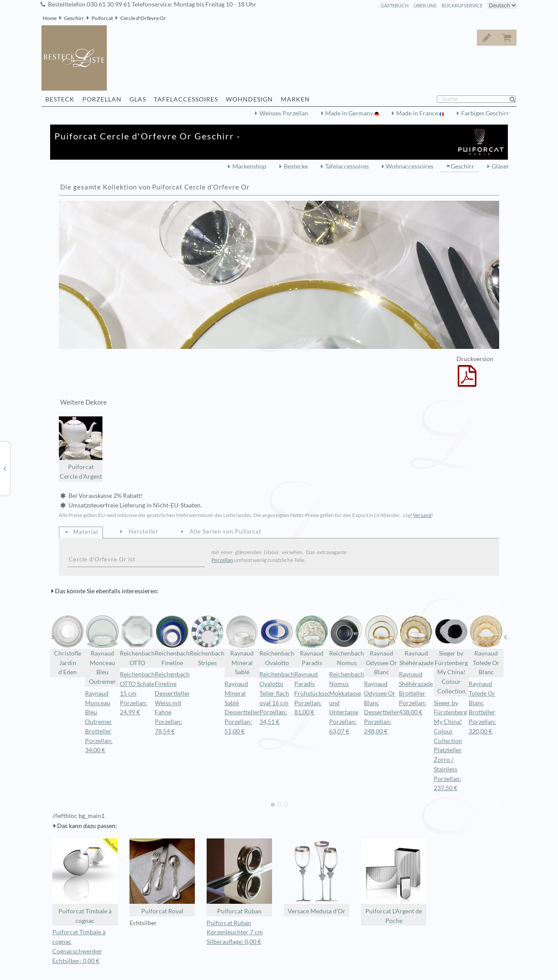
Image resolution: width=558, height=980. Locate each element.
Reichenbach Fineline (172, 640)
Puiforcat (102, 18)
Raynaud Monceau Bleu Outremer (102, 650)
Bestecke (296, 166)
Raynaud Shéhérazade (416, 640)
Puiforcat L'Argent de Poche (394, 881)
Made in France (418, 113)
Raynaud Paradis (312, 640)
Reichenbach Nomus (347, 640)
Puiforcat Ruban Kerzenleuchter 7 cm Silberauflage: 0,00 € (235, 933)
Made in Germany (350, 113)
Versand (422, 515)
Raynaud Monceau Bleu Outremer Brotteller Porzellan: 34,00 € (99, 722)
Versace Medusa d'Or (316, 877)
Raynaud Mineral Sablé (242, 645)
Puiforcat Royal (162, 877)
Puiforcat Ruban (239, 877)
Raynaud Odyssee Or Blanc (381, 645)
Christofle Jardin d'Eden (68, 645)
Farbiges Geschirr (485, 113)
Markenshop (249, 166)
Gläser (500, 166)
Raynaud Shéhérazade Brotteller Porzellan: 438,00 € (416, 693)
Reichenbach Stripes (207, 640)
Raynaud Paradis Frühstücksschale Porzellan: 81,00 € (318, 693)
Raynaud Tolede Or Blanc (486, 645)
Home (50, 18)
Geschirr (74, 18)
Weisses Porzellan (284, 113)
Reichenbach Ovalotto (277, 640)
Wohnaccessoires (410, 166)
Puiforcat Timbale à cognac (85, 881)
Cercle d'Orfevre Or (143, 18)
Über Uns (425, 5)
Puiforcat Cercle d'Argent (81, 448)
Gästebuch (395, 5)
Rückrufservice (462, 5)
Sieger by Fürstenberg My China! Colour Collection (451, 654)
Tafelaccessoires (347, 166)
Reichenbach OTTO (137, 640)
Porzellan (222, 560)
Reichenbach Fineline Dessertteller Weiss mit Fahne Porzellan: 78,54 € (172, 703)
